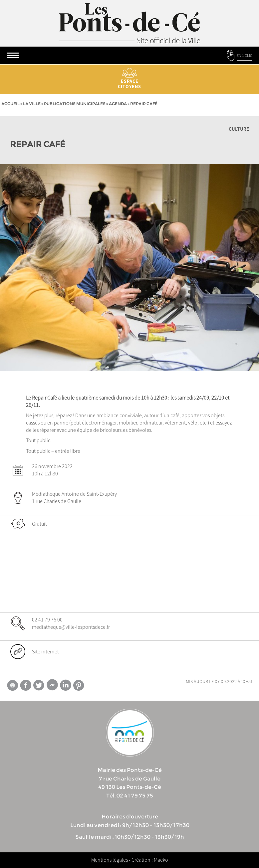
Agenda (118, 104)
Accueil (10, 104)
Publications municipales (75, 104)
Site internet (45, 651)
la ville (32, 104)
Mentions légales (110, 860)
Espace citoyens (129, 79)
